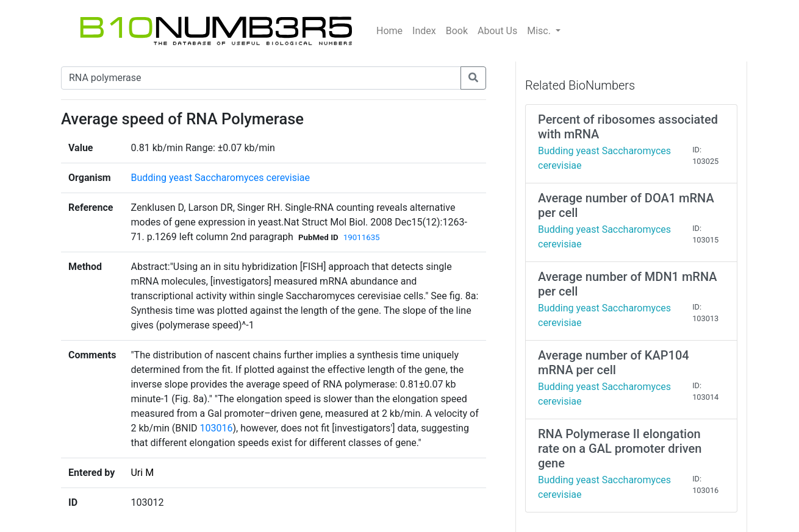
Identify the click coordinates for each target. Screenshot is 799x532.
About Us (497, 31)
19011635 (362, 237)
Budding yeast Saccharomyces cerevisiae (220, 178)
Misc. (540, 31)
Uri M (142, 473)
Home (389, 31)
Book (457, 31)
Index (424, 31)
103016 (217, 428)
